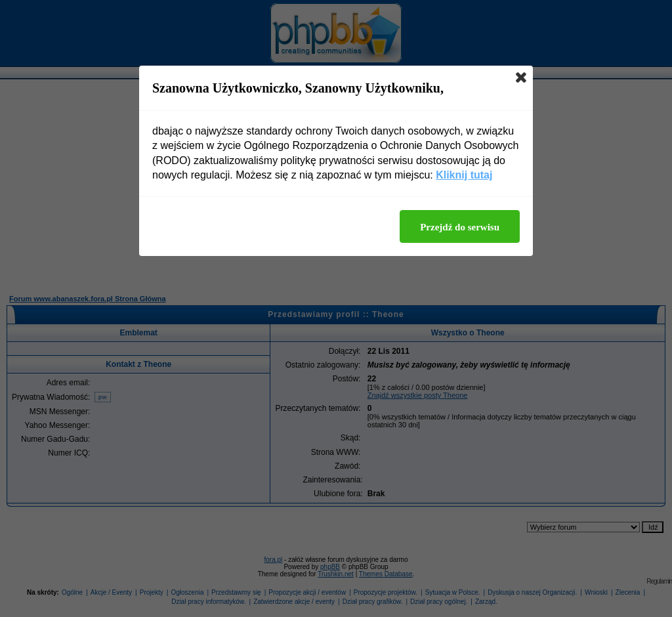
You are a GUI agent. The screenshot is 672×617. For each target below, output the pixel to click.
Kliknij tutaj (464, 175)
